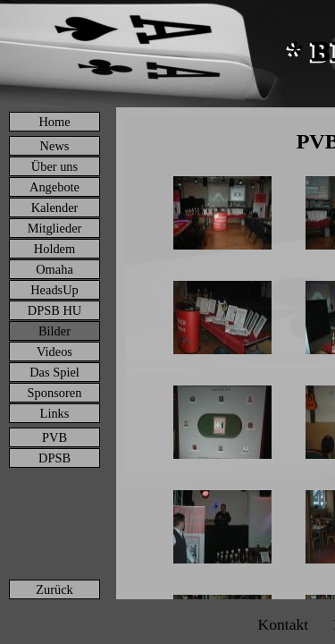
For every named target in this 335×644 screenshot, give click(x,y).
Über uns (54, 166)
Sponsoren (55, 393)
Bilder (54, 331)
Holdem (54, 249)
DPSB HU (54, 310)
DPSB (54, 458)
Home (54, 122)
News (55, 146)
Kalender (55, 208)
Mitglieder (55, 228)
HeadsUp (54, 290)
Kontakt (283, 624)
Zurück (54, 589)
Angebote (54, 187)
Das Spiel (54, 372)
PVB (54, 437)
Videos (54, 352)
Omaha (54, 269)
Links (55, 413)
